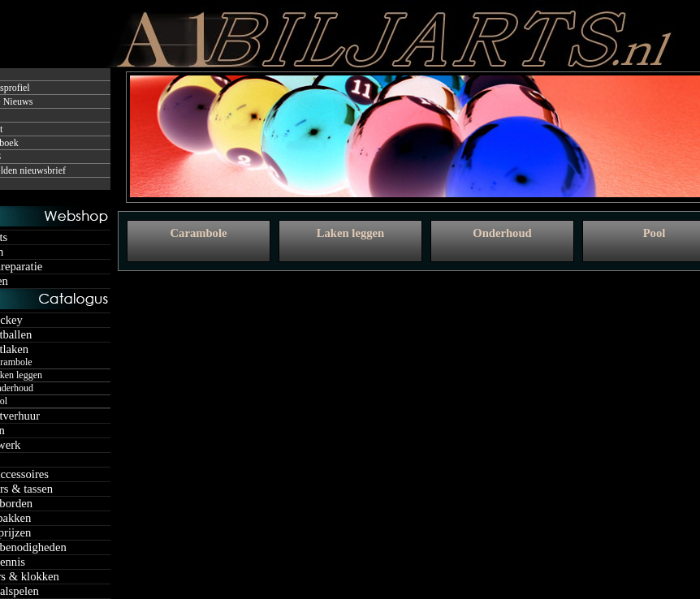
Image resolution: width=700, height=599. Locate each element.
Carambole (198, 233)
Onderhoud (502, 233)
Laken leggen (350, 233)
